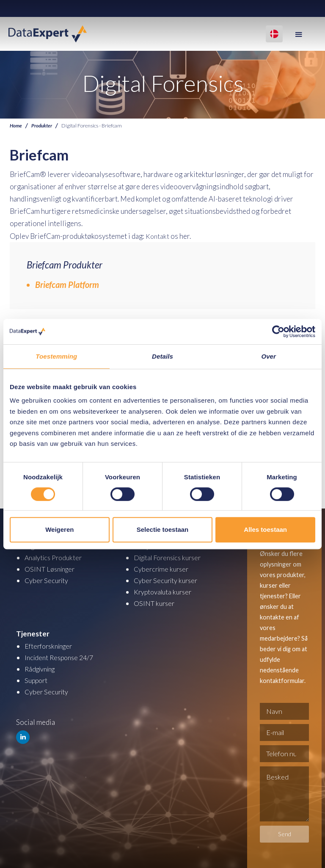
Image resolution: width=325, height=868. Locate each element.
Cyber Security (48, 580)
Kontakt (158, 236)
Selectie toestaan (163, 529)
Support (37, 680)
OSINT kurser (155, 603)
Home (16, 126)
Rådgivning (42, 669)
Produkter (43, 126)
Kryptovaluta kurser (165, 592)
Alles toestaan (265, 529)
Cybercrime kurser (163, 569)
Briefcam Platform (67, 285)
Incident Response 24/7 (61, 657)
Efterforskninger (51, 646)
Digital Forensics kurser (171, 557)
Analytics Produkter (56, 557)
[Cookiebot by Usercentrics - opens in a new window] (278, 332)
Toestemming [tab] (56, 356)
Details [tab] (162, 356)
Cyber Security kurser (168, 580)
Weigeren (59, 529)
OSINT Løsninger (52, 569)
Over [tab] (269, 356)
